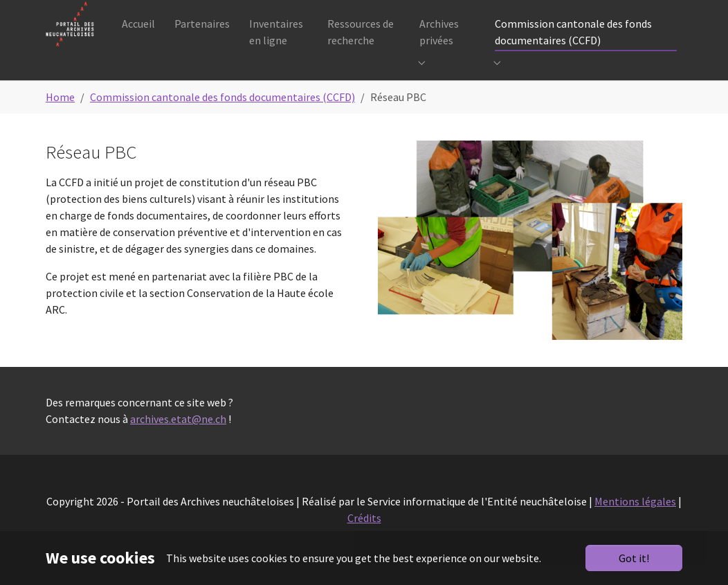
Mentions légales (635, 522)
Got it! (634, 558)
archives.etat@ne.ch (178, 440)
